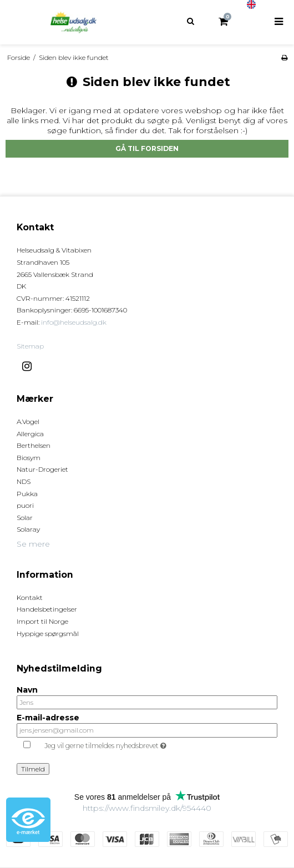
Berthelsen (34, 445)
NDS (24, 481)
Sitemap (30, 346)
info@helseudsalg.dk (74, 322)
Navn (27, 690)
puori (25, 505)
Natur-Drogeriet (42, 469)
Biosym (29, 458)
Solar (25, 518)
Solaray (28, 529)
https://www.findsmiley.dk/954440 (147, 808)
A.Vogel (28, 422)
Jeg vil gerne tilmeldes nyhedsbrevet (133, 744)
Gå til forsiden (147, 148)
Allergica (30, 434)
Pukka (27, 494)
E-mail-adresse (48, 718)
